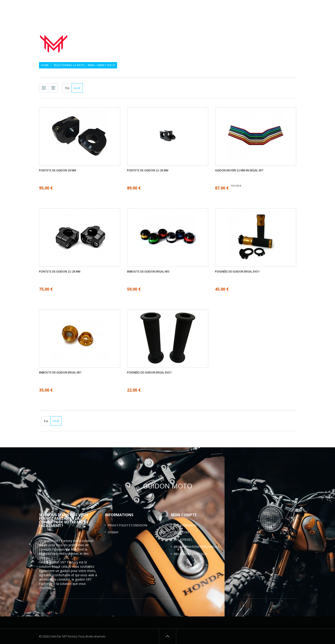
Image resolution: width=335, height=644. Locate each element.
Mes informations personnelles (196, 547)
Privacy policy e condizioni (128, 525)
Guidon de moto (149, 35)
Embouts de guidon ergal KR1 (60, 373)
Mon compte (184, 515)
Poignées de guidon (189, 35)
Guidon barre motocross (274, 40)
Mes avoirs (181, 532)
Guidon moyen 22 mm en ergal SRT (239, 170)
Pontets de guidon (275, 35)
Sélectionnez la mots (69, 65)
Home (45, 65)
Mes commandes (185, 525)
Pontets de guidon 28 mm (58, 170)
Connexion (289, 6)
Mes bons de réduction (191, 554)
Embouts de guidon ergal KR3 (148, 272)
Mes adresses (183, 540)
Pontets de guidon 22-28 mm (148, 170)
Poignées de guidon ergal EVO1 (237, 272)
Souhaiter (270, 6)
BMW (91, 65)
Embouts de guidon (232, 35)
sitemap (113, 532)
